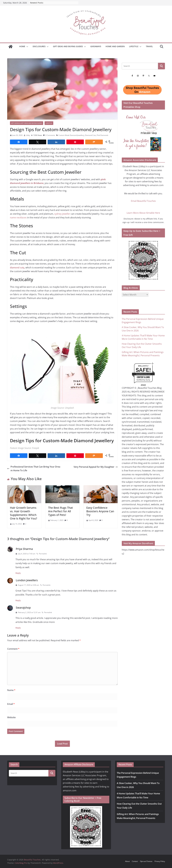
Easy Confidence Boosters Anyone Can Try (100, 511)
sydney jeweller (62, 214)
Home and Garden (115, 46)
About (127, 861)
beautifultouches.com (143, 374)
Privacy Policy (160, 861)
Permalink (42, 554)
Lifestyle (134, 46)
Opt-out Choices (146, 861)
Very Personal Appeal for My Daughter (96, 467)
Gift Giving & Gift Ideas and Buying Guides (27, 123)
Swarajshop (23, 608)
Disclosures (39, 46)
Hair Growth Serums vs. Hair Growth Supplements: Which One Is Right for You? (24, 513)
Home (22, 46)
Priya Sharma (24, 549)
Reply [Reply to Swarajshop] (18, 628)
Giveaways (96, 46)
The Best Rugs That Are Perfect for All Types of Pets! (61, 511)
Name (11, 690)
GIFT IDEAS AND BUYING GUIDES (68, 46)
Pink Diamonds (102, 135)
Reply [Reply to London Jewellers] (18, 600)
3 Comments (49, 135)
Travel (149, 46)
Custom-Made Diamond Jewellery (71, 135)
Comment (13, 649)
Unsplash (69, 408)
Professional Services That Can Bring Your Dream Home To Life (34, 469)
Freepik (35, 448)
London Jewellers (27, 580)
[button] (27, 47)
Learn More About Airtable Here (143, 213)
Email (11, 704)
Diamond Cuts (90, 135)
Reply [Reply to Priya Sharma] (18, 573)
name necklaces (19, 218)
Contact (135, 861)
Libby (28, 135)
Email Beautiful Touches (143, 201)
